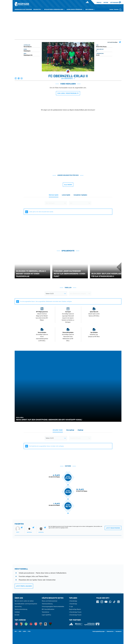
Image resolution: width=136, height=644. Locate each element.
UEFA (25, 632)
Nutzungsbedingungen (99, 632)
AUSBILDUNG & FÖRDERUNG (75, 10)
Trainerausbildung (47, 604)
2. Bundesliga (73, 604)
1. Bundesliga (73, 601)
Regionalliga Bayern (75, 609)
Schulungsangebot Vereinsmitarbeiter (53, 606)
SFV (16, 632)
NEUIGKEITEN (38, 10)
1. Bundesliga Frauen (75, 612)
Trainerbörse (45, 612)
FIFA (29, 632)
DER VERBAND (90, 10)
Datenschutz (110, 632)
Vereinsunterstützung (21, 609)
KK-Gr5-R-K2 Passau (101, 47)
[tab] (54, 196)
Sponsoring (18, 606)
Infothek (106, 3)
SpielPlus (99, 3)
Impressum (118, 632)
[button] (16, 78)
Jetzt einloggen (114, 3)
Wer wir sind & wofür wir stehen (24, 601)
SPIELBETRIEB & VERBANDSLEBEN (55, 10)
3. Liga (71, 606)
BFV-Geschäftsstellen (48, 609)
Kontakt (17, 615)
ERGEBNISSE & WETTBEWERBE (23, 10)
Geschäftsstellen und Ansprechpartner (26, 604)
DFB (20, 632)
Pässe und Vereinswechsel (50, 601)
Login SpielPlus (46, 615)
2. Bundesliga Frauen (75, 615)
